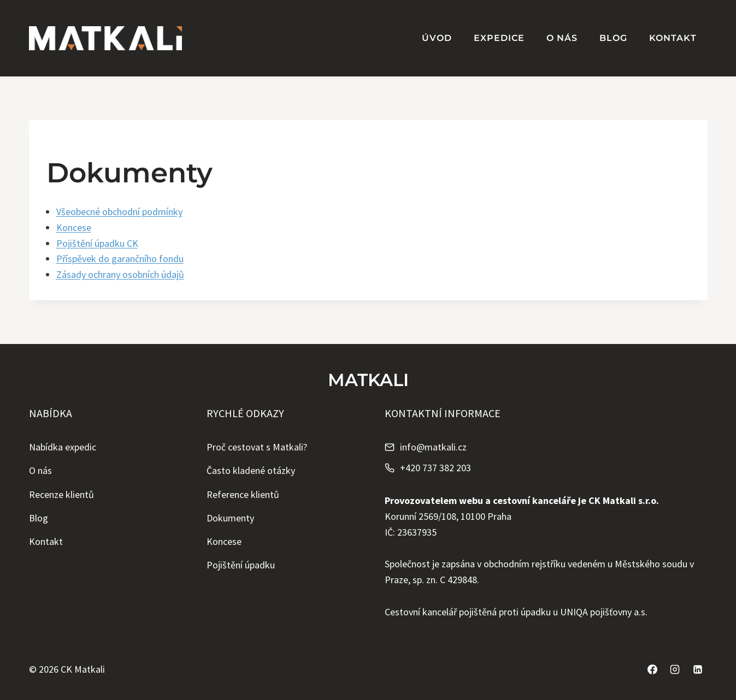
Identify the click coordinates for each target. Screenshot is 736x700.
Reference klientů (243, 494)
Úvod (437, 38)
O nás (562, 38)
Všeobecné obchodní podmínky (119, 212)
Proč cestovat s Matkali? (257, 447)
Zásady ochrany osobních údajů (120, 274)
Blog (613, 38)
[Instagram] (675, 669)
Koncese (74, 227)
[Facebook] (652, 669)
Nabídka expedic (63, 447)
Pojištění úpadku (241, 565)
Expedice (499, 38)
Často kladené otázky (251, 470)
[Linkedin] (698, 669)
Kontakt (673, 38)
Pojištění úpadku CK (97, 243)
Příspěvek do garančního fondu (120, 259)
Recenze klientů (61, 494)
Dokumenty (230, 518)
